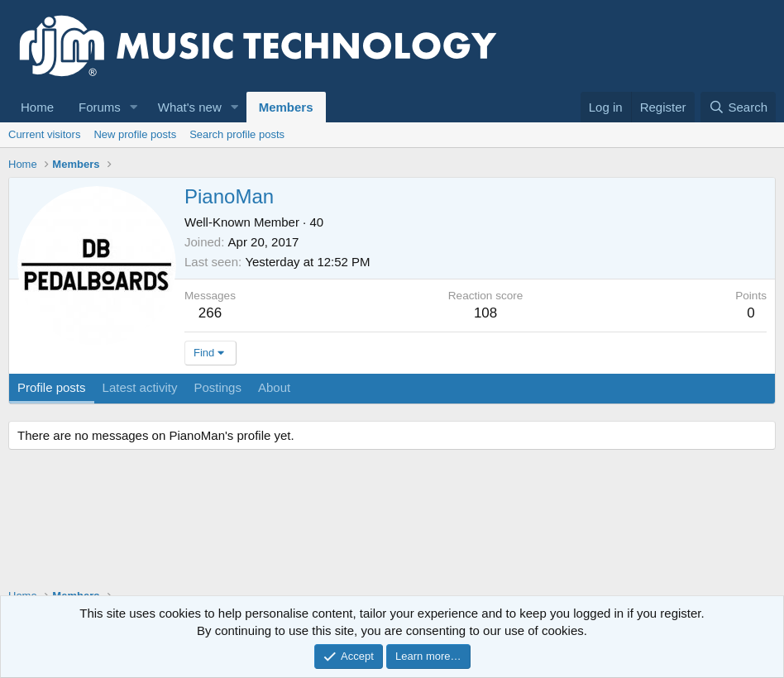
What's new (190, 107)
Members (286, 107)
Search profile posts (237, 134)
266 (210, 313)
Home (37, 107)
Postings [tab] (218, 387)
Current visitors (44, 134)
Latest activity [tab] (140, 387)
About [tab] (274, 387)
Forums (100, 107)
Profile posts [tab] (52, 387)
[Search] (738, 107)
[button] (134, 107)
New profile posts (135, 134)
